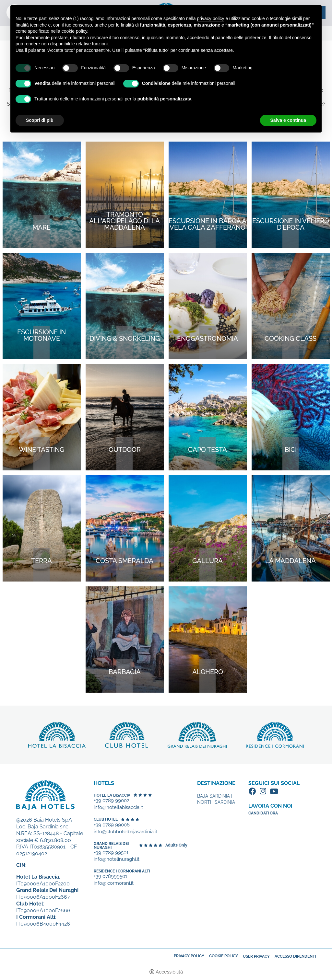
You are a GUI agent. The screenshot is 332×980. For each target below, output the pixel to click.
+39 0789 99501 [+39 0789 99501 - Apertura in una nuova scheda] (111, 853)
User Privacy (256, 956)
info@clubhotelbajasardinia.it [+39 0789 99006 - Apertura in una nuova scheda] (125, 832)
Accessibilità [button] (169, 972)
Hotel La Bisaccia (112, 795)
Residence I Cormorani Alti (122, 871)
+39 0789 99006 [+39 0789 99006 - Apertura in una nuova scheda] (112, 825)
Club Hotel (106, 819)
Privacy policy (189, 956)
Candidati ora (263, 813)
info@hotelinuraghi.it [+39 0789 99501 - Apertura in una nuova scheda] (117, 859)
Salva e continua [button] (288, 120)
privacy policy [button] (211, 18)
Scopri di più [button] (40, 120)
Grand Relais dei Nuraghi (111, 846)
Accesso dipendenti (295, 956)
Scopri (57, 735)
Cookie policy (224, 956)
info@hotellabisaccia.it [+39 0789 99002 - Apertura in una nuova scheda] (118, 807)
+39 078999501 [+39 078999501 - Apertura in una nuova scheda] (110, 876)
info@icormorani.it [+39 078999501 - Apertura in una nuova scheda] (114, 883)
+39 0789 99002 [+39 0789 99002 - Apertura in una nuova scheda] (112, 801)
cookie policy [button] (74, 31)
